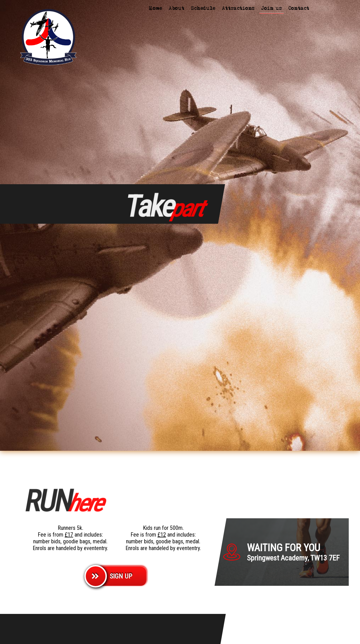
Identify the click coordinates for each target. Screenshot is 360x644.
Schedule (203, 9)
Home (155, 9)
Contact (299, 9)
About (177, 9)
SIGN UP (121, 576)
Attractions (238, 9)
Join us (272, 9)
